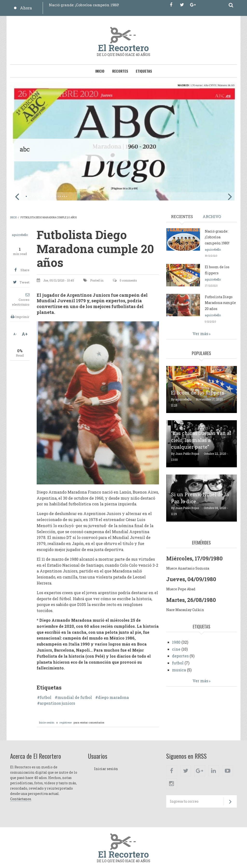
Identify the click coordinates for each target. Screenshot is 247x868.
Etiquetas (144, 71)
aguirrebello (20, 235)
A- (15, 334)
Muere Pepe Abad (181, 589)
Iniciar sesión (106, 769)
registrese (66, 722)
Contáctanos (21, 799)
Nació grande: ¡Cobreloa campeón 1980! (84, 5)
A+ (25, 334)
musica (179, 670)
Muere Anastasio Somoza (188, 568)
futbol (46, 697)
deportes (180, 656)
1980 (176, 642)
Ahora (26, 8)
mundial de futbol (75, 697)
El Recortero (123, 48)
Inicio (100, 71)
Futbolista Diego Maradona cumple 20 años (220, 303)
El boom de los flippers (198, 393)
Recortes (120, 71)
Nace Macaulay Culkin (185, 610)
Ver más (200, 334)
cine (176, 649)
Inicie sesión (47, 722)
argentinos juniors (57, 703)
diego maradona (113, 697)
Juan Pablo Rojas (187, 454)
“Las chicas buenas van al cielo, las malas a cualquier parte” (201, 440)
